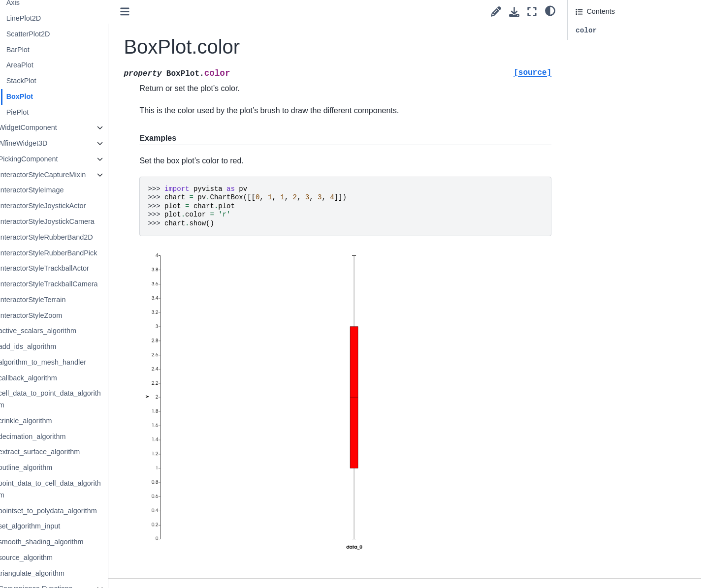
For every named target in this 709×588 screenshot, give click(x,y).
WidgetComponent (66, 127)
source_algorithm (64, 557)
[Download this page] (514, 12)
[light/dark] (550, 10)
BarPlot (56, 50)
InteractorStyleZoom (68, 315)
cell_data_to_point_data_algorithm (88, 399)
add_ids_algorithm (65, 346)
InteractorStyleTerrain (70, 300)
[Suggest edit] (496, 12)
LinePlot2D (62, 18)
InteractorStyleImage (69, 190)
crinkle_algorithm (63, 421)
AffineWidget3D (61, 143)
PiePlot (56, 112)
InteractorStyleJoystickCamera (84, 221)
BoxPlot (58, 96)
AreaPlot (58, 65)
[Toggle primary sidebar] (164, 12)
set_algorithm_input (67, 526)
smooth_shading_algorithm (79, 542)
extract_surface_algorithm (77, 452)
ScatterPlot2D (66, 34)
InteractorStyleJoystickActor (80, 206)
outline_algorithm (64, 467)
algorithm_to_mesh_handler (80, 362)
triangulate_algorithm (69, 573)
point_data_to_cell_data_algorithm (88, 489)
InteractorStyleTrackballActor (82, 268)
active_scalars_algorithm (75, 331)
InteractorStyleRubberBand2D (84, 237)
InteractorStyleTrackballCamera (86, 284)
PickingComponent (66, 159)
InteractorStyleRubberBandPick (86, 253)
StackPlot (59, 81)
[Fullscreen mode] (532, 12)
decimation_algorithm (70, 436)
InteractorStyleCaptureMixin (80, 175)
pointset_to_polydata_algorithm (86, 511)
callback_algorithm (66, 378)
